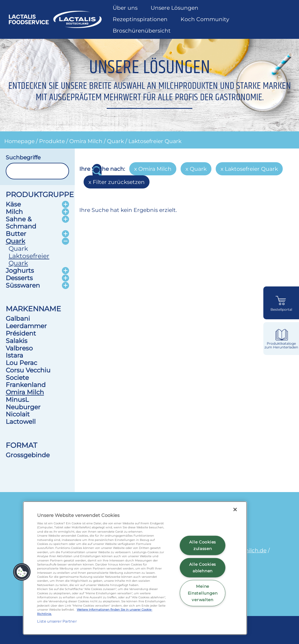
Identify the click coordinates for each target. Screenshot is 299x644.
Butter (16, 234)
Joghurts (20, 270)
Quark (115, 141)
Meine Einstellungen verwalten (203, 593)
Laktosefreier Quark (155, 141)
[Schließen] (235, 509)
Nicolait (18, 414)
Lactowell (21, 422)
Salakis (17, 341)
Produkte (52, 141)
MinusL (17, 400)
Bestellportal (281, 310)
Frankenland (26, 385)
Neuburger (23, 407)
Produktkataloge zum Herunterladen (281, 345)
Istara (14, 355)
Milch (14, 212)
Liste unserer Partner (57, 621)
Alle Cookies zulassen (203, 545)
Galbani (18, 318)
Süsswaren (23, 285)
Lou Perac (21, 363)
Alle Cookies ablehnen (203, 568)
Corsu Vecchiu (28, 370)
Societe (17, 378)
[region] (135, 568)
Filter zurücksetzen (119, 182)
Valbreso (19, 348)
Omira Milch (86, 141)
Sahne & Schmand (21, 223)
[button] (22, 572)
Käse (13, 204)
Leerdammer (26, 326)
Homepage (19, 141)
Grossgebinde (28, 455)
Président (21, 333)
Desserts (19, 278)
